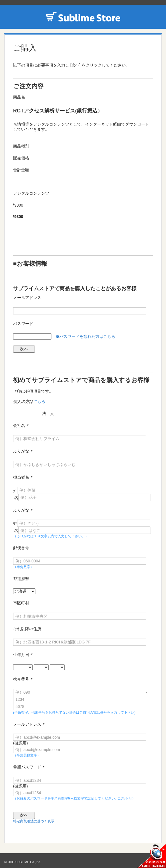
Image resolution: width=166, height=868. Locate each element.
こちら (39, 401)
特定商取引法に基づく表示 (34, 821)
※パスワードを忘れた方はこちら (85, 336)
